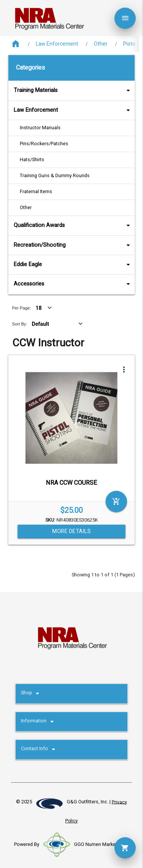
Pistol (130, 44)
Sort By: (20, 324)
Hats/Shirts (32, 160)
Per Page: (22, 308)
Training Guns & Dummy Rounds (55, 176)
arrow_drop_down (118, 90)
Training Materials (73, 90)
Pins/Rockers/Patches (44, 144)
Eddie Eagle (73, 264)
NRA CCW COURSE (71, 483)
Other (101, 44)
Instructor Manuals (40, 128)
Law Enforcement (57, 44)
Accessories (73, 284)
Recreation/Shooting (73, 245)
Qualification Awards (73, 225)
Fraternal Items (36, 192)
